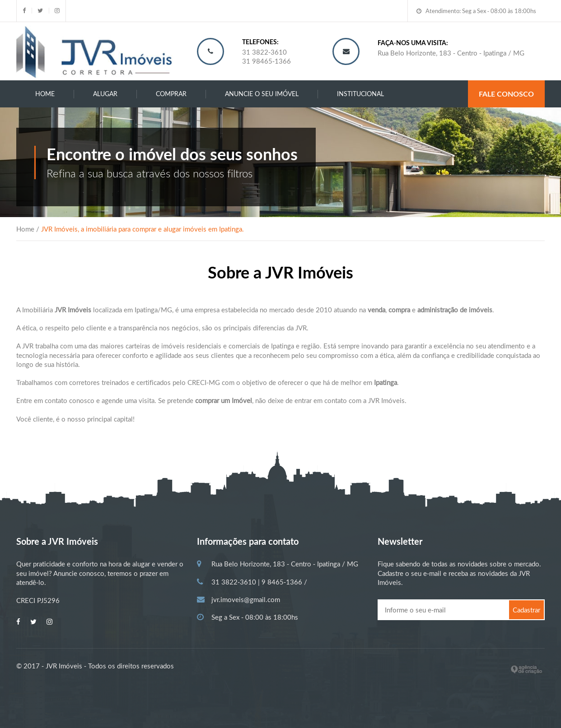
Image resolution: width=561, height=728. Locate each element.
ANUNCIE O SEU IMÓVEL (262, 94)
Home (45, 94)
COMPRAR (171, 94)
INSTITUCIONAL (360, 94)
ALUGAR (105, 94)
